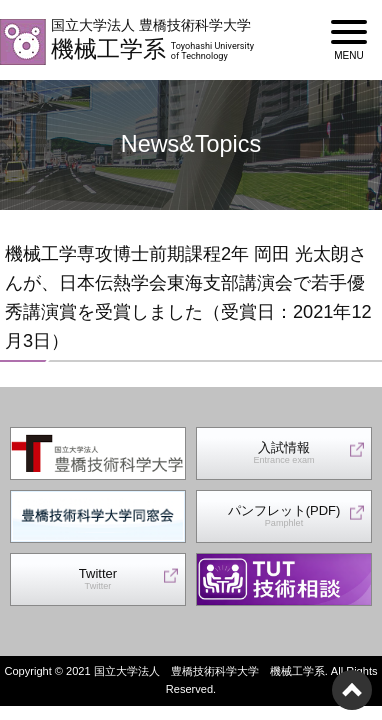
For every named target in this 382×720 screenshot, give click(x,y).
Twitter (98, 579)
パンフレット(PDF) (284, 516)
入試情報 (283, 453)
